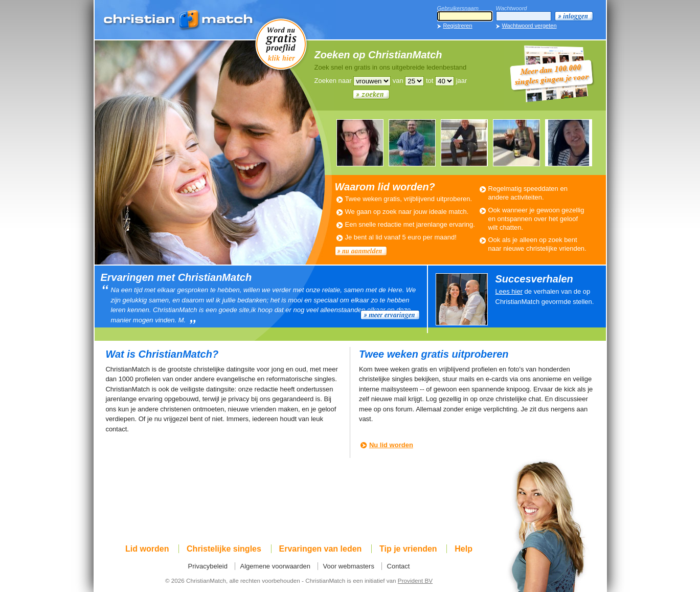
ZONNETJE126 (360, 143)
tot (430, 81)
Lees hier (509, 291)
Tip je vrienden (408, 549)
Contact (399, 566)
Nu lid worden (391, 445)
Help (464, 549)
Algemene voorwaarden (275, 566)
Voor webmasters (349, 566)
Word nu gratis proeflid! (281, 43)
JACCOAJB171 (412, 143)
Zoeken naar (333, 81)
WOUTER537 (516, 143)
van (398, 81)
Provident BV (415, 580)
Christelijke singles (224, 549)
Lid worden (147, 549)
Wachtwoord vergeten (529, 26)
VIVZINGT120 (569, 143)
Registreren (458, 26)
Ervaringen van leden (321, 549)
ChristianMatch (179, 20)
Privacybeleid (208, 566)
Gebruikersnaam (458, 8)
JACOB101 (464, 143)
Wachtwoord (512, 8)
